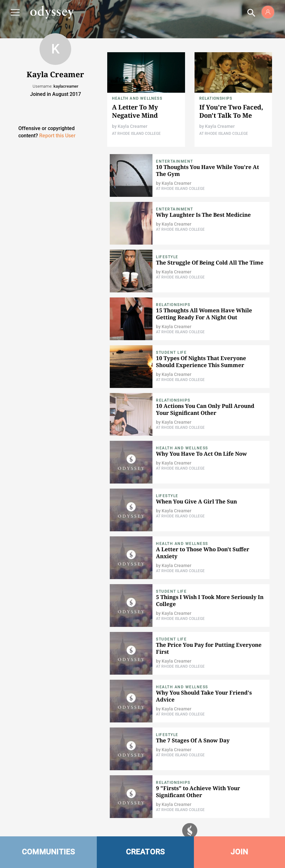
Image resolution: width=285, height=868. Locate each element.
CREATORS (146, 852)
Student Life (171, 353)
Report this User (57, 136)
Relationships (216, 98)
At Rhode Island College (136, 134)
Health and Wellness (137, 98)
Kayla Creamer (133, 126)
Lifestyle (167, 257)
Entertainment (175, 161)
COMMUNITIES (49, 852)
